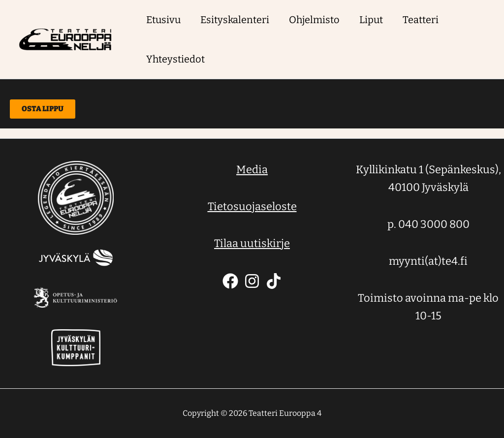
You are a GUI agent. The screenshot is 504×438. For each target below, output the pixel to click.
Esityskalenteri (235, 20)
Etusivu (163, 20)
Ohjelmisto (314, 20)
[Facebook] (230, 281)
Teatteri (421, 20)
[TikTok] (274, 281)
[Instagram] (252, 281)
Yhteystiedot (175, 59)
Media (252, 170)
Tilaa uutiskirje (252, 243)
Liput (371, 20)
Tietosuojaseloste (252, 206)
